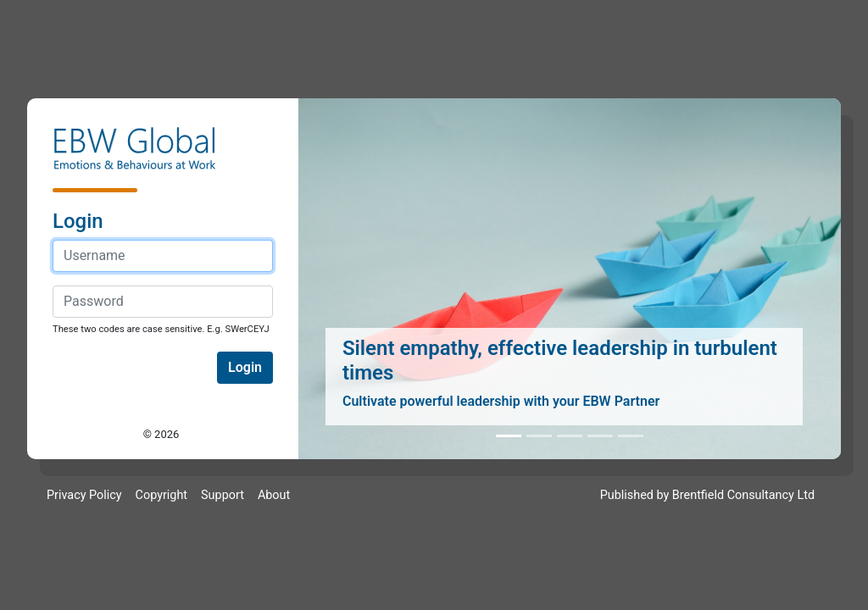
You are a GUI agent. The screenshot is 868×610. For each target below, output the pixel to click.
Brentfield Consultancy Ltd (743, 495)
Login (245, 367)
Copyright (161, 495)
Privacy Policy (84, 495)
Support (223, 495)
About (274, 495)
